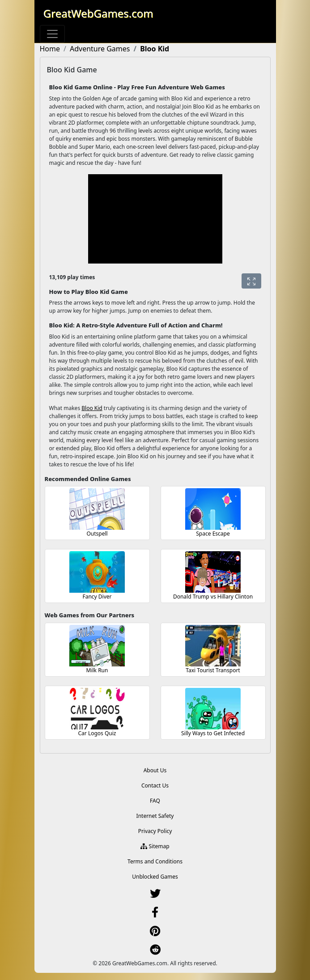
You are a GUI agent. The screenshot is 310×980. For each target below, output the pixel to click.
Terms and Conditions (155, 861)
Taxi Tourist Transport (213, 670)
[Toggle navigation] (52, 34)
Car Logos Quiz (97, 733)
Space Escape (213, 534)
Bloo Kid (92, 408)
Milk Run (97, 670)
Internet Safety (155, 816)
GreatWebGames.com (98, 13)
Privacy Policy (155, 831)
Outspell (97, 534)
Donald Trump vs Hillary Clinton (213, 597)
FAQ (155, 801)
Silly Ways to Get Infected (213, 733)
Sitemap (155, 846)
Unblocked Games (155, 877)
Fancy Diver (97, 597)
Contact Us (155, 785)
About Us (155, 770)
